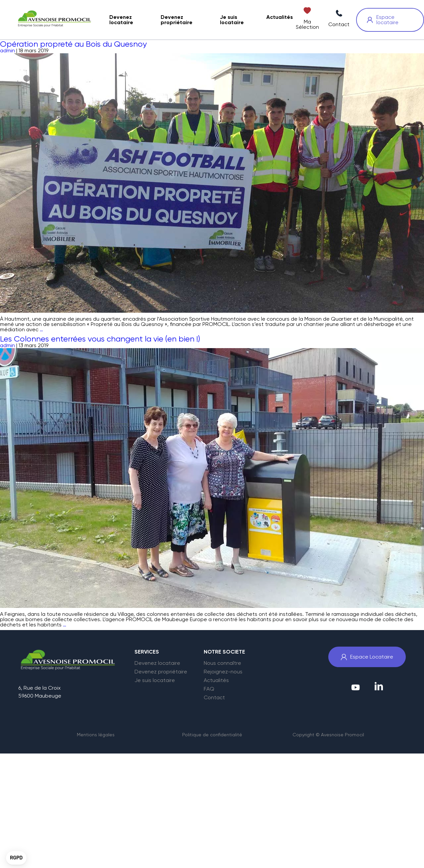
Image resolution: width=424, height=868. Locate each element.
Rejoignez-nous (223, 672)
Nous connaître (222, 663)
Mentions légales (96, 735)
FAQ (209, 689)
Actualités (216, 680)
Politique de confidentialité (212, 735)
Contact (214, 698)
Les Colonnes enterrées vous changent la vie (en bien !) (100, 339)
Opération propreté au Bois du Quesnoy (73, 44)
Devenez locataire (157, 663)
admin (7, 50)
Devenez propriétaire (161, 672)
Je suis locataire (155, 680)
